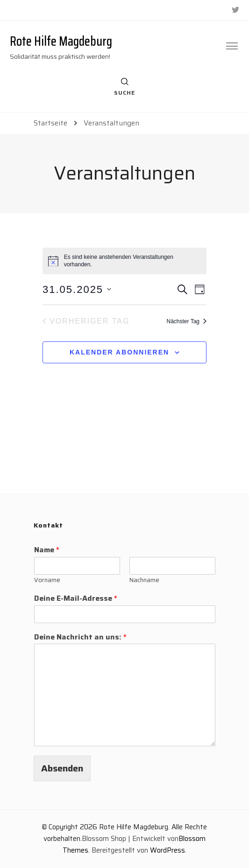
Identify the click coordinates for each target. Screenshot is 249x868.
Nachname (144, 580)
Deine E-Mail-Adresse (76, 599)
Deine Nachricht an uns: (80, 637)
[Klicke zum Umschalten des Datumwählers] (77, 289)
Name (47, 550)
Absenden (62, 768)
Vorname (47, 580)
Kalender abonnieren (119, 352)
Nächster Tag (187, 321)
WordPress (167, 850)
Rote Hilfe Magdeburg (61, 41)
